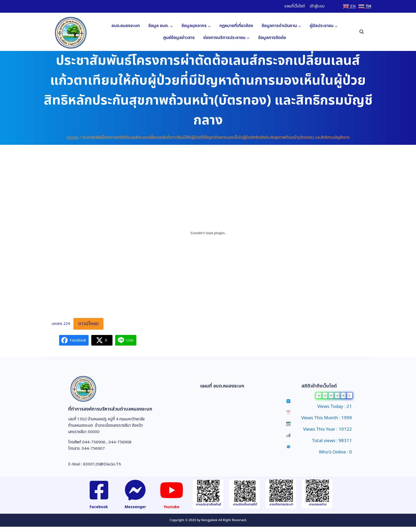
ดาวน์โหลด (88, 324)
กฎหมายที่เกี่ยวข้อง (236, 26)
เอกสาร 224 (61, 324)
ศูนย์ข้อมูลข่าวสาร (179, 38)
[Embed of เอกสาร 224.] (208, 233)
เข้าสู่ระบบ (317, 6)
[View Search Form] (362, 32)
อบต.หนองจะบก (126, 26)
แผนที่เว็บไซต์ (294, 6)
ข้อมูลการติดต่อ (272, 38)
